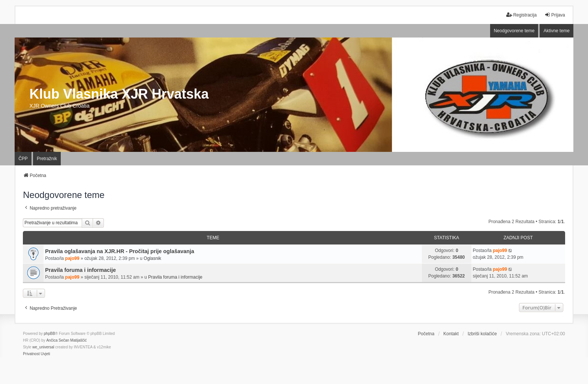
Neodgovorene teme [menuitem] (514, 31)
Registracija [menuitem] (521, 15)
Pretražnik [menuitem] (47, 159)
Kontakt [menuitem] (451, 334)
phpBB (49, 334)
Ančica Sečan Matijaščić (66, 340)
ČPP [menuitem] (23, 159)
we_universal (43, 347)
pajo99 (72, 258)
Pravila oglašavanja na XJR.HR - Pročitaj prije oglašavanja (120, 251)
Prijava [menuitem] (555, 15)
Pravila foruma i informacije (80, 270)
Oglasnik (152, 258)
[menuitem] (31, 354)
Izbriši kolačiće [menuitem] (482, 334)
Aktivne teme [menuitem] (556, 31)
